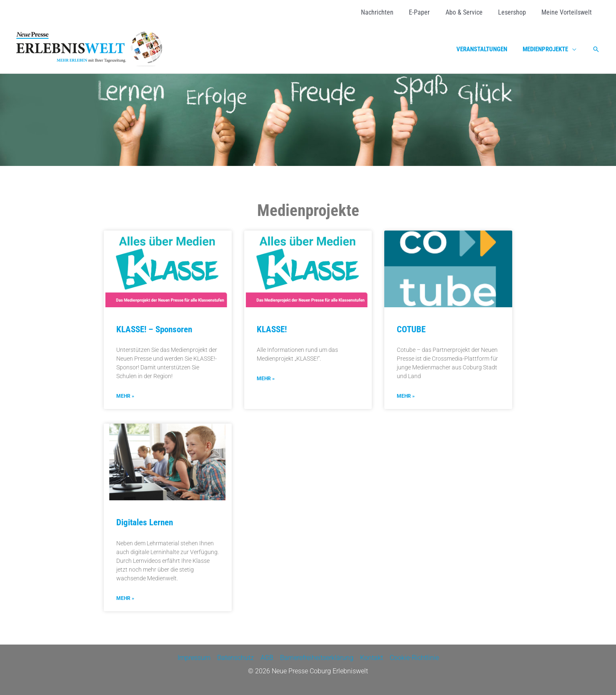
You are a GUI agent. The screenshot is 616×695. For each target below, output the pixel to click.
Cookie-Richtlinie (414, 658)
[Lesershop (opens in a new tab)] (515, 13)
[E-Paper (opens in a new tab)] (427, 13)
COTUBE (411, 329)
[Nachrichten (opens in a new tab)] (387, 13)
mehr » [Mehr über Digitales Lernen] (125, 598)
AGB (267, 658)
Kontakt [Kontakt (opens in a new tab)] (372, 658)
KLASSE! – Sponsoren (154, 329)
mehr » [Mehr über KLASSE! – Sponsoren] (125, 396)
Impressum (194, 658)
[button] (596, 49)
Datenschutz (235, 658)
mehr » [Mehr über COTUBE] (406, 396)
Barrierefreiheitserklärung (317, 658)
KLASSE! (272, 329)
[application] (573, 49)
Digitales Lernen (145, 523)
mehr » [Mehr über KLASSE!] (266, 379)
